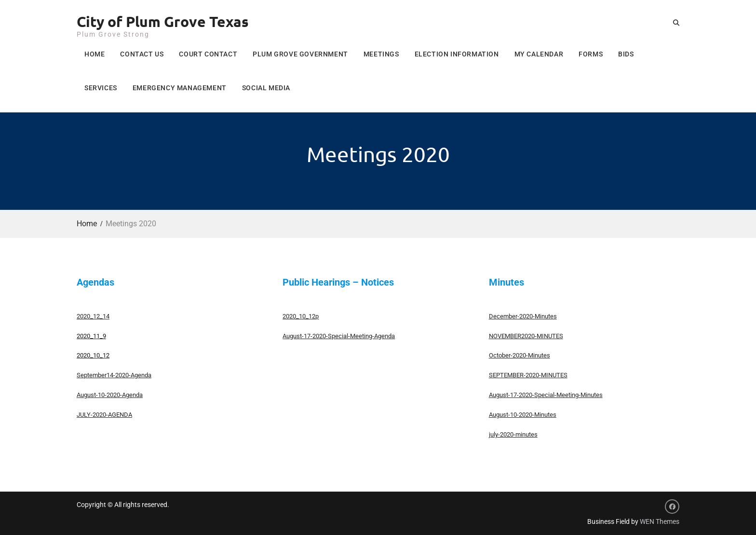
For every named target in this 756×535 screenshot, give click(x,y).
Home (94, 54)
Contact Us (142, 54)
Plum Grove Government (300, 54)
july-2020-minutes (513, 434)
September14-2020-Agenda (114, 375)
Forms (591, 54)
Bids (626, 54)
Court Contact (208, 54)
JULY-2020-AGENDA (104, 415)
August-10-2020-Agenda (110, 395)
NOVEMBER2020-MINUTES (526, 336)
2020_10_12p (301, 316)
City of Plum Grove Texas (163, 21)
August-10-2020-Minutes (523, 415)
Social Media (266, 88)
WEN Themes (660, 521)
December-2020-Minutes (523, 316)
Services (101, 88)
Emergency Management (180, 88)
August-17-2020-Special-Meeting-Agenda (339, 336)
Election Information (457, 54)
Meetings (381, 54)
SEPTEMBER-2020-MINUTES (528, 375)
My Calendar (539, 54)
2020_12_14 (93, 316)
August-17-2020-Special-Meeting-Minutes (546, 395)
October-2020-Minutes (520, 355)
